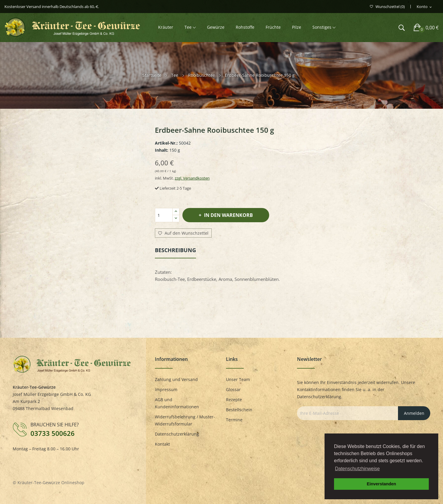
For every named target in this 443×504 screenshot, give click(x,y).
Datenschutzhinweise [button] (357, 469)
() (387, 7)
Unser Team (238, 379)
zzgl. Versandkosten (192, 178)
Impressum (166, 389)
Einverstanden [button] (381, 484)
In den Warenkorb (228, 215)
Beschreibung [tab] (175, 250)
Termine (234, 420)
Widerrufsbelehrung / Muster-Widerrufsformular (185, 420)
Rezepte (234, 400)
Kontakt (162, 444)
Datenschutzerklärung (177, 434)
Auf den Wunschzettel (183, 233)
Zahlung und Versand (176, 379)
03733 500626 (53, 433)
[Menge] (164, 215)
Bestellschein (239, 410)
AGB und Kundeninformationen (177, 403)
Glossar (233, 389)
